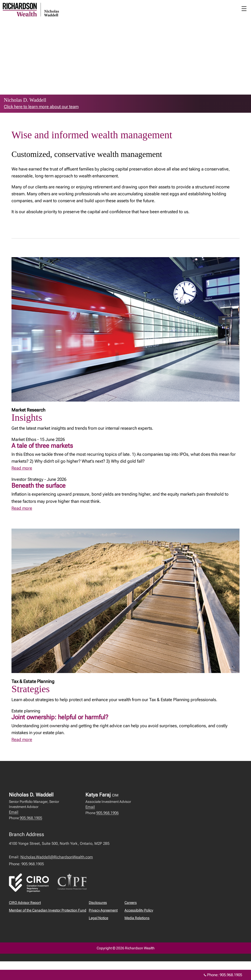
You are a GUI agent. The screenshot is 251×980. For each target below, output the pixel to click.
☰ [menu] (244, 9)
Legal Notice (98, 918)
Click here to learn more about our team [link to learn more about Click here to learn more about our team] (41, 107)
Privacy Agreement (103, 910)
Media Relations (137, 918)
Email (14, 812)
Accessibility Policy (139, 910)
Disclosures (98, 903)
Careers (131, 903)
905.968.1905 (31, 818)
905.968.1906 (107, 813)
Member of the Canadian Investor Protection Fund (48, 910)
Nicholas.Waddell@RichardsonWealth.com (57, 857)
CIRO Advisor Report (25, 903)
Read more (22, 468)
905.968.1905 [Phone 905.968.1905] (231, 975)
